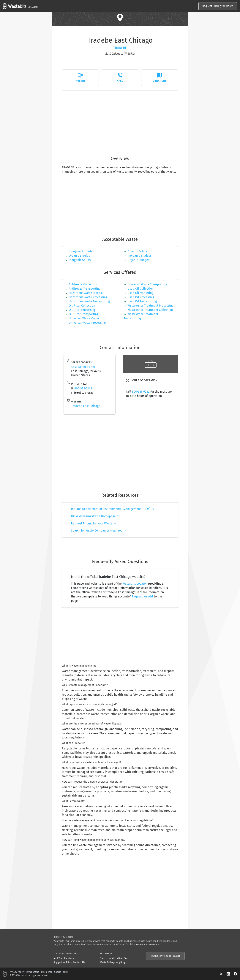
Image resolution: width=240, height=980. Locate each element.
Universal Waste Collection (87, 318)
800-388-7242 (83, 388)
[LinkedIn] (230, 974)
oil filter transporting (83, 314)
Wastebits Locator (135, 584)
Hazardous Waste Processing (88, 297)
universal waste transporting (147, 284)
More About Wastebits (148, 945)
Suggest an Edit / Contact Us (69, 962)
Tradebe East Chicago (86, 406)
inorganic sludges (139, 256)
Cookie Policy (61, 972)
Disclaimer (47, 972)
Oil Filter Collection (82, 306)
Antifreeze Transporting (85, 289)
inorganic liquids (80, 251)
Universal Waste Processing (87, 323)
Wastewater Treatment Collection (150, 310)
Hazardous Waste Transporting (89, 301)
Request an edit (142, 596)
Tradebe (120, 48)
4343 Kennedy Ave (83, 367)
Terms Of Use (32, 972)
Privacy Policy (17, 972)
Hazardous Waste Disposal (87, 293)
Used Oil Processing (141, 297)
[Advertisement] (120, 121)
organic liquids (79, 256)
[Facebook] (235, 974)
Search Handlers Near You (114, 958)
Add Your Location (64, 958)
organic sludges (138, 260)
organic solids (137, 251)
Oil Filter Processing (82, 310)
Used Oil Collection (140, 289)
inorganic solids (80, 260)
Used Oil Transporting (142, 301)
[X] (223, 974)
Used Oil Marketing (140, 293)
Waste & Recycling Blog (113, 962)
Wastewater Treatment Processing (150, 306)
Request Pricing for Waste (218, 6)
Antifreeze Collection (83, 284)
